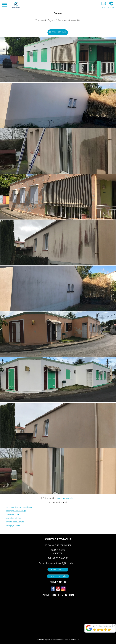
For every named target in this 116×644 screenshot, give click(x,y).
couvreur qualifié (13, 514)
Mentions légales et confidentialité (50, 640)
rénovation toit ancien (14, 518)
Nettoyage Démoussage (16, 511)
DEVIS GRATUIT (58, 32)
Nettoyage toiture (13, 525)
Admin (67, 640)
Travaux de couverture (15, 522)
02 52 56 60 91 (60, 558)
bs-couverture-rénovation (64, 498)
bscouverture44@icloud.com (62, 563)
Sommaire (75, 640)
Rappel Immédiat (58, 576)
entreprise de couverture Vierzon (19, 507)
